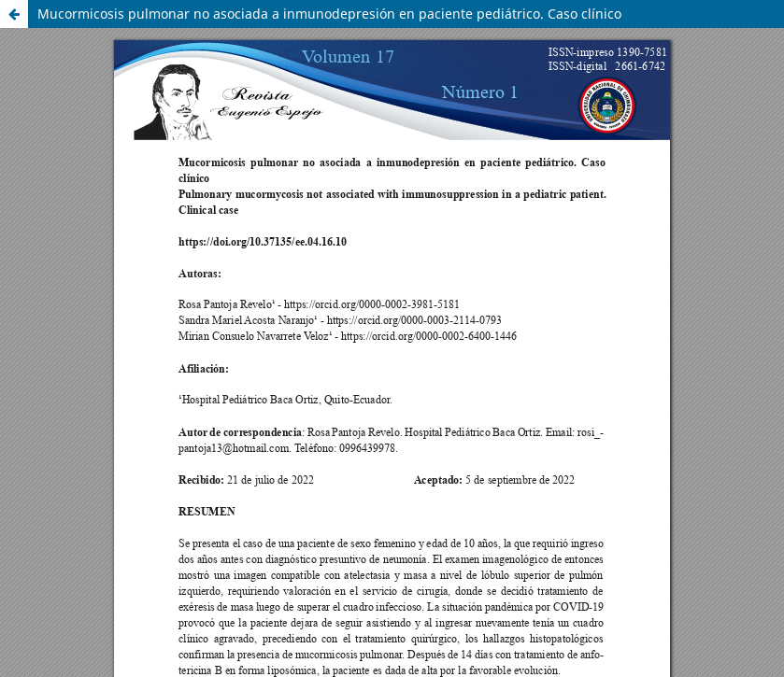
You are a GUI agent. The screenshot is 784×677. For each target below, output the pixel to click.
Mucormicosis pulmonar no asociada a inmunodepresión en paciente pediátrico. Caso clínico (329, 14)
